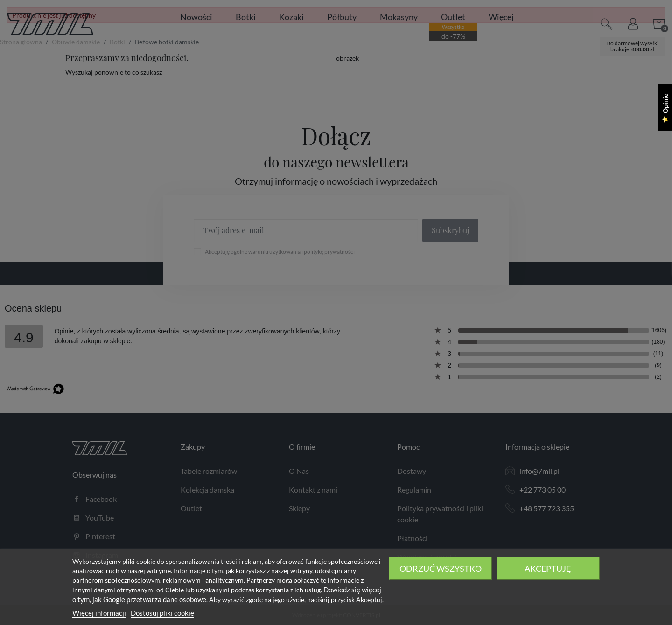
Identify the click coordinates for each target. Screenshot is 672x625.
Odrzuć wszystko (441, 569)
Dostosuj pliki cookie (162, 613)
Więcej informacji (99, 613)
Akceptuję (548, 569)
